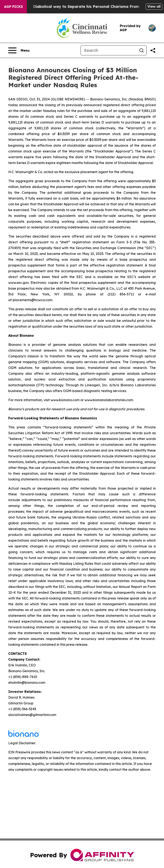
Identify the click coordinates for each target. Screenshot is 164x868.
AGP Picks (13, 7)
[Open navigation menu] (19, 50)
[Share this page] (153, 50)
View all (154, 6)
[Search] (109, 50)
